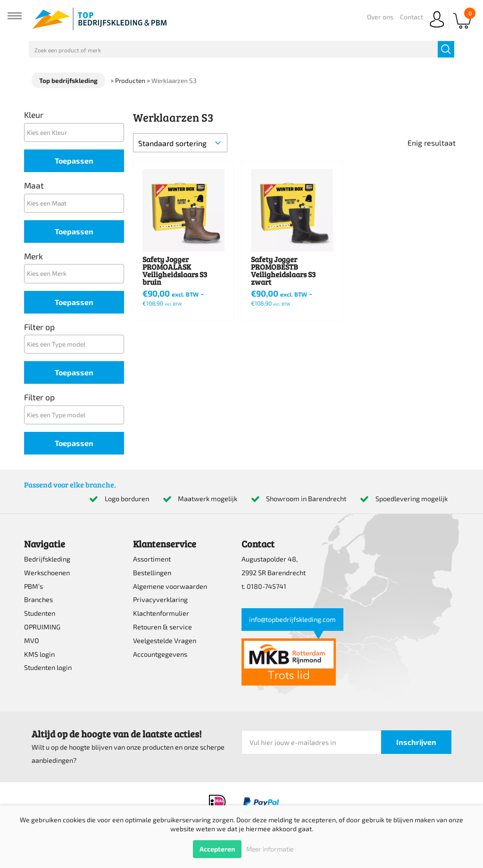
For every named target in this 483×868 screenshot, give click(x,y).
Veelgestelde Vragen (165, 641)
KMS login (39, 654)
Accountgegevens (160, 654)
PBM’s (33, 586)
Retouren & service (162, 627)
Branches (38, 599)
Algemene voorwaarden (170, 586)
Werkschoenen (47, 573)
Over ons (380, 17)
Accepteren (217, 849)
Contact (412, 17)
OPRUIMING (42, 627)
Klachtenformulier (161, 613)
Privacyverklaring (160, 599)
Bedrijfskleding (47, 559)
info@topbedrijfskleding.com (292, 619)
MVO (32, 641)
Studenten (40, 613)
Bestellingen (152, 573)
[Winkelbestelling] (180, 143)
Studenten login (48, 667)
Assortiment (152, 559)
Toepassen (74, 161)
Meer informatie (270, 849)
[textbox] (76, 132)
